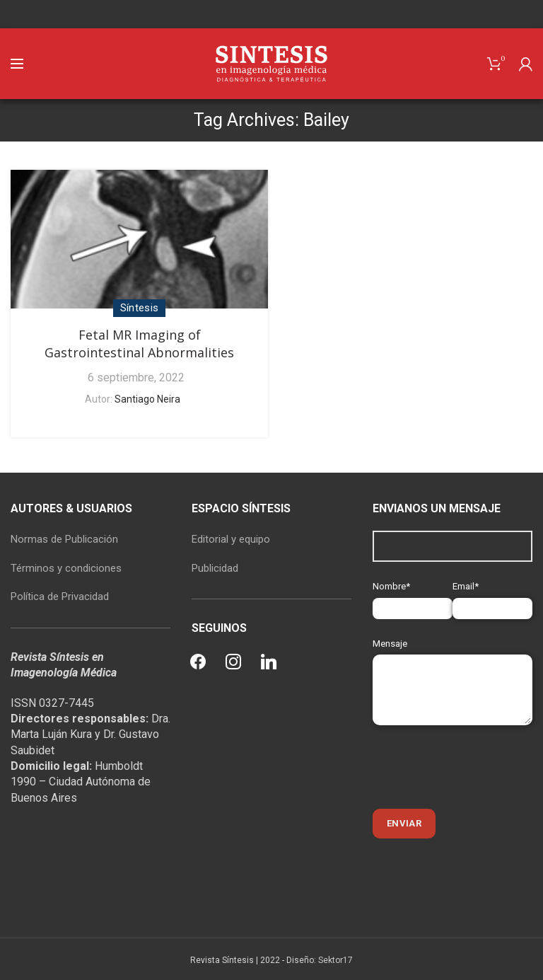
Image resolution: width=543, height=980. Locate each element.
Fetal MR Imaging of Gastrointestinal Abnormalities (139, 344)
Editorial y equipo (231, 539)
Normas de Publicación (64, 539)
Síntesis (139, 308)
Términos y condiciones (66, 568)
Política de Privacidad (60, 596)
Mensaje (452, 666)
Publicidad (215, 568)
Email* (492, 597)
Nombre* (413, 597)
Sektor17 (335, 960)
